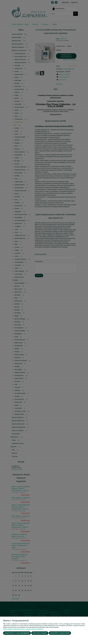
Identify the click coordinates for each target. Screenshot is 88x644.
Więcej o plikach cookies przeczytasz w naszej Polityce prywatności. (23, 629)
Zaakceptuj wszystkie (60, 633)
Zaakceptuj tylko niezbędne (17, 633)
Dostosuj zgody (40, 633)
